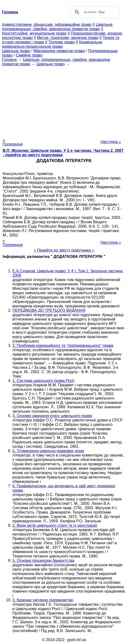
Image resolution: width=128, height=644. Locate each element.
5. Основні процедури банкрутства (43, 561)
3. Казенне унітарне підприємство (43, 600)
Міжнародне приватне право (59, 51)
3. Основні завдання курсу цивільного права (52, 416)
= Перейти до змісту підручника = (64, 250)
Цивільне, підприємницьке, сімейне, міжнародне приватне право (58, 27)
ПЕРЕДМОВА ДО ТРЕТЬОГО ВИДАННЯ (49, 310)
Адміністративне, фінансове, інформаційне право (47, 24)
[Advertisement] (64, 100)
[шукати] (94, 12)
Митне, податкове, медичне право (68, 38)
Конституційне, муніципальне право (34, 33)
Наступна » (111, 142)
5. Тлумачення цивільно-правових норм (48, 451)
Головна (9, 60)
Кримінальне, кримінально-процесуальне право (53, 44)
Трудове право (62, 42)
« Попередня (13, 142)
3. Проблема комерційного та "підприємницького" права (63, 346)
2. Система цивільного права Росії (43, 381)
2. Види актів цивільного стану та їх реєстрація (55, 525)
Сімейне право (29, 55)
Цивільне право (16, 51)
